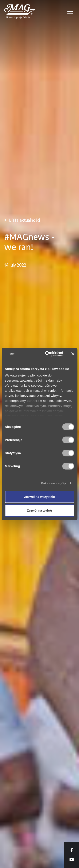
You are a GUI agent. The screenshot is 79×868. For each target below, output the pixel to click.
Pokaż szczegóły (54, 483)
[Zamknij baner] (73, 354)
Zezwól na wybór (39, 510)
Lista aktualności (25, 220)
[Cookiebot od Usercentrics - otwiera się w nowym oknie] (47, 354)
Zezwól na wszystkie (40, 497)
